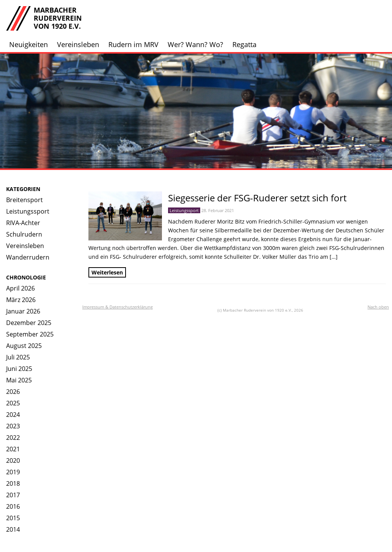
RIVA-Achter (23, 223)
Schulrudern (24, 234)
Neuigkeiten (29, 44)
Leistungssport (28, 211)
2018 (13, 483)
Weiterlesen (107, 272)
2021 (13, 449)
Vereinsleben (78, 44)
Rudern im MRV (133, 44)
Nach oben (378, 307)
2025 (13, 403)
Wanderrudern (28, 257)
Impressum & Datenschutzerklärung (118, 307)
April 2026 (20, 288)
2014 (13, 529)
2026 (13, 392)
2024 (13, 415)
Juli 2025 (18, 357)
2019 (13, 472)
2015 (13, 518)
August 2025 (24, 346)
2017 (13, 495)
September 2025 (30, 334)
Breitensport (24, 200)
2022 (13, 438)
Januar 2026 (23, 311)
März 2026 (21, 300)
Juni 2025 (19, 369)
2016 (13, 506)
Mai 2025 (19, 380)
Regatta (244, 44)
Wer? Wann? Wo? (195, 44)
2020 (13, 461)
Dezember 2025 (29, 323)
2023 (13, 426)
